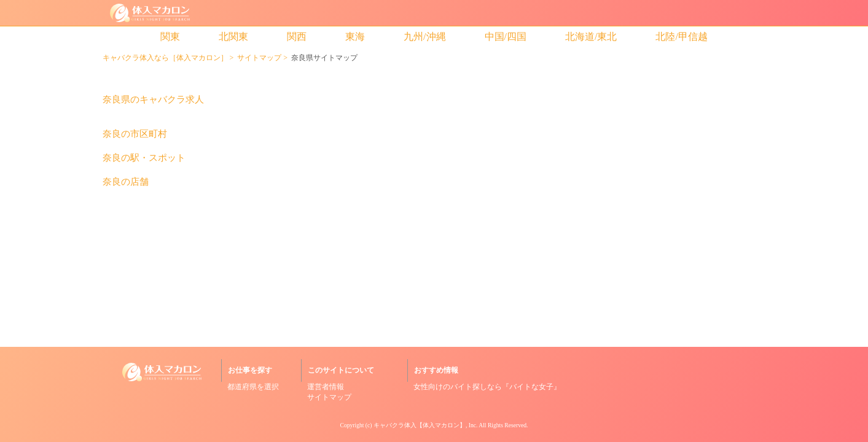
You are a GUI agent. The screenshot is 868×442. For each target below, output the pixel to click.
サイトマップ (259, 58)
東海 (355, 37)
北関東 (233, 37)
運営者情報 (326, 387)
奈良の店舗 (126, 182)
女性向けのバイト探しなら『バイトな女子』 (487, 387)
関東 (170, 37)
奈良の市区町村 (135, 134)
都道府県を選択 (253, 387)
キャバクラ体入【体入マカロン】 (420, 425)
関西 (297, 37)
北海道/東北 (591, 37)
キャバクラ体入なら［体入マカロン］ (165, 58)
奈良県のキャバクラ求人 (153, 100)
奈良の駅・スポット (144, 158)
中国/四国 (506, 37)
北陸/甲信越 (681, 37)
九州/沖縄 (424, 37)
